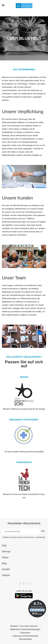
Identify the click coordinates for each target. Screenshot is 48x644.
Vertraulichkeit (25, 639)
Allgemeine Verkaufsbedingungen (25, 629)
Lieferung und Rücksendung (25, 636)
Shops (5, 557)
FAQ (4, 546)
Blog (4, 563)
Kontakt (6, 569)
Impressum (25, 633)
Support (6, 575)
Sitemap (6, 552)
